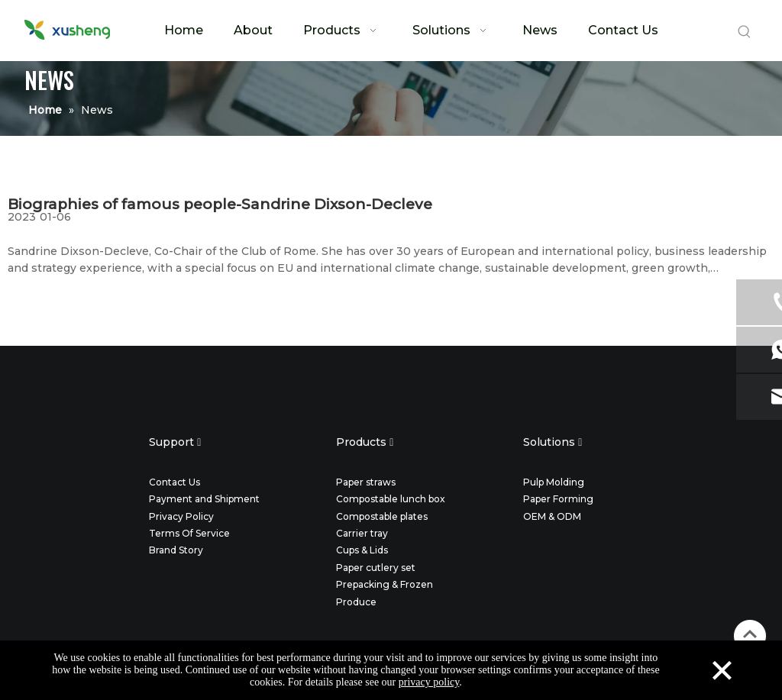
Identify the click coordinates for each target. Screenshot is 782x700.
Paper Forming (558, 499)
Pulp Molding (554, 482)
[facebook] (344, 395)
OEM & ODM (552, 516)
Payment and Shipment (204, 499)
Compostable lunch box (391, 499)
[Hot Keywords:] (745, 32)
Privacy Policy (181, 516)
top (750, 634)
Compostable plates (382, 516)
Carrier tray (362, 533)
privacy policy (429, 682)
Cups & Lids (362, 550)
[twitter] (375, 395)
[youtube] (438, 395)
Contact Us (174, 482)
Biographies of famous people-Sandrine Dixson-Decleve (220, 204)
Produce (356, 602)
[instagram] (407, 395)
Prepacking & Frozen (385, 584)
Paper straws (366, 482)
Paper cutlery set (376, 568)
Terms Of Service (189, 533)
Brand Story (176, 550)
